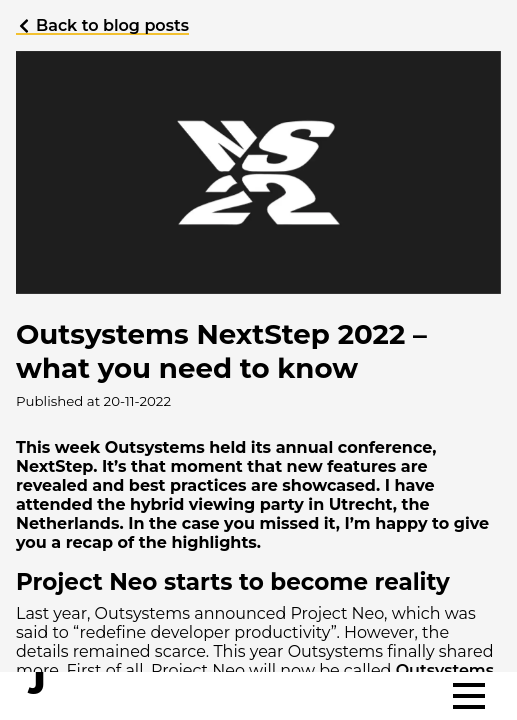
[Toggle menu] (469, 696)
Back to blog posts (102, 25)
